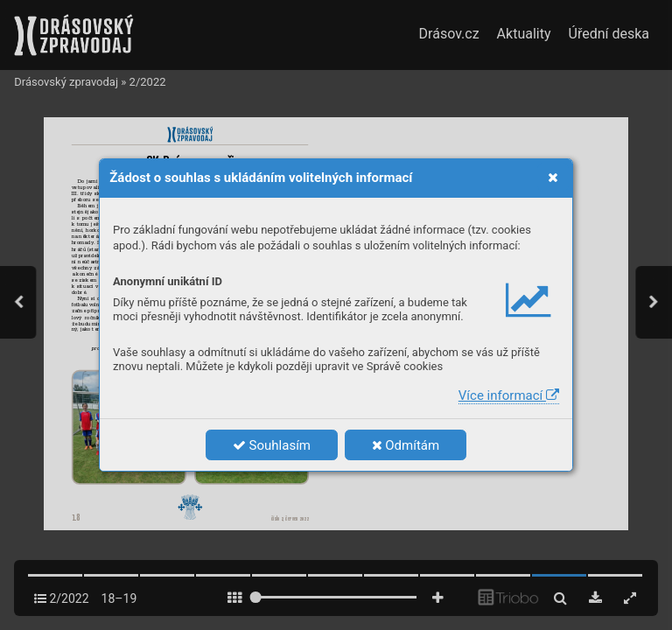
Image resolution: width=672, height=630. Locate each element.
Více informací (509, 395)
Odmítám (406, 445)
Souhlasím (272, 445)
